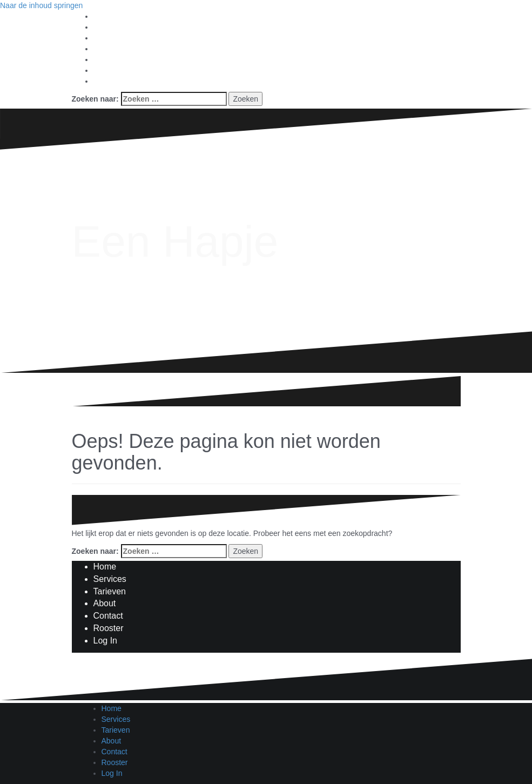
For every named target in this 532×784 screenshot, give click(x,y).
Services (110, 579)
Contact (108, 616)
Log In (105, 641)
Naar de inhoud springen (41, 5)
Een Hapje (175, 241)
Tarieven (110, 591)
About (105, 603)
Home (105, 567)
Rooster (109, 628)
